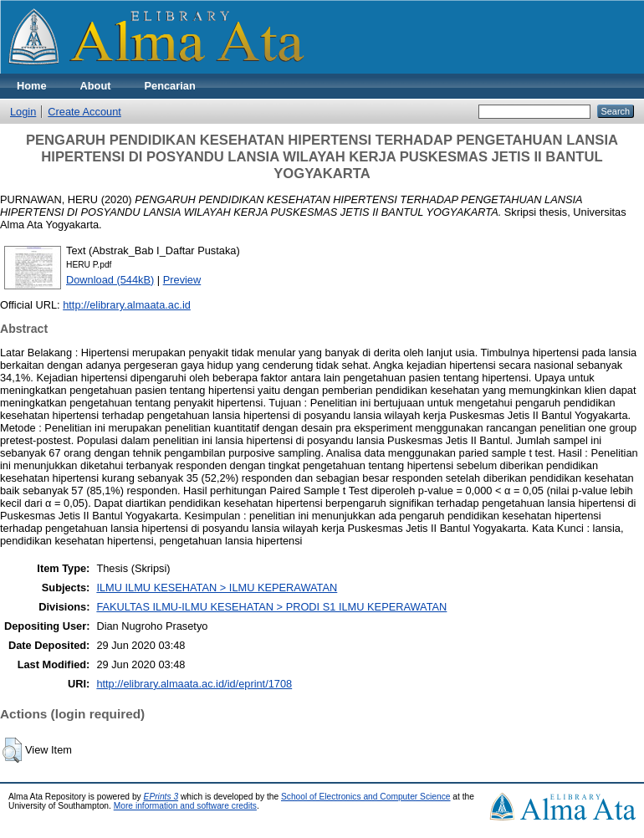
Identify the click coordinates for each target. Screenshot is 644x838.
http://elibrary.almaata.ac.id (127, 305)
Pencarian (170, 86)
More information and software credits (185, 806)
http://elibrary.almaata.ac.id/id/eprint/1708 (194, 684)
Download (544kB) (110, 280)
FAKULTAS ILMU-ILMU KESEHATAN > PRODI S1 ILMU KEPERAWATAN (271, 607)
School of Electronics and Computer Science (366, 797)
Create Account (84, 112)
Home (32, 86)
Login (23, 112)
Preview (182, 280)
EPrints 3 (161, 797)
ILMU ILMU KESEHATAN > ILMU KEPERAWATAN (217, 588)
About (96, 86)
